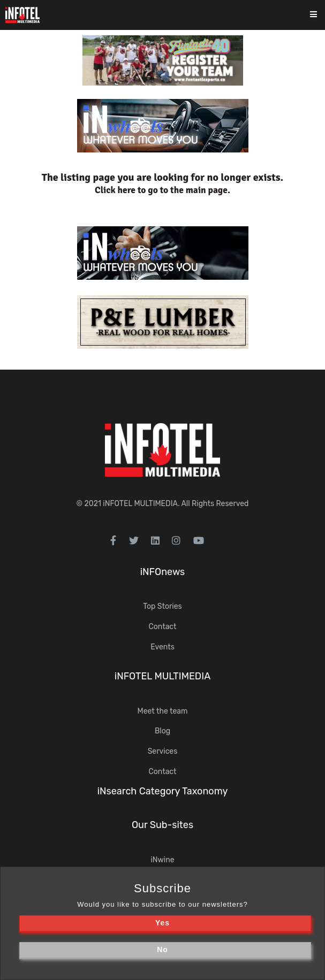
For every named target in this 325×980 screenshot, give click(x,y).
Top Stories (162, 606)
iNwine (162, 860)
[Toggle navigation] (320, 15)
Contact (162, 627)
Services (163, 751)
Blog (162, 731)
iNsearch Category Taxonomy (163, 791)
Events (162, 647)
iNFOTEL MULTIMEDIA (140, 504)
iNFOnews (163, 572)
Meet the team (163, 711)
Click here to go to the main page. (162, 190)
